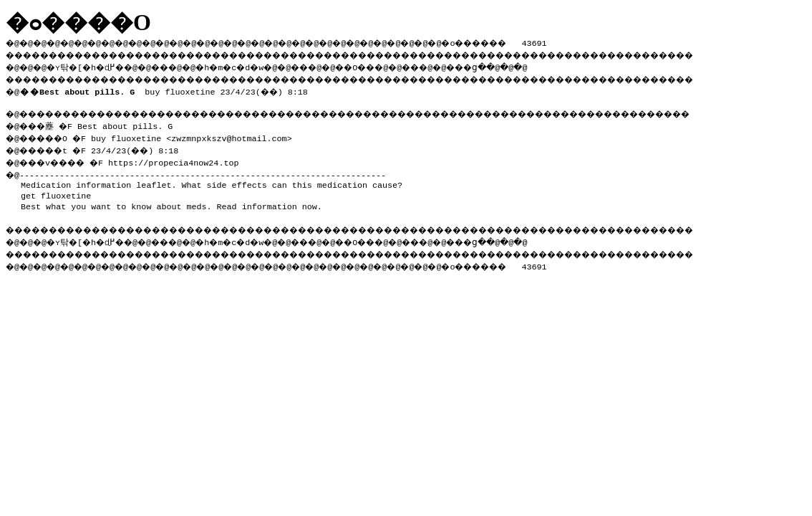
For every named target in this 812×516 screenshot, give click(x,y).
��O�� (394, 65)
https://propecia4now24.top (186, 158)
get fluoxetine (56, 191)
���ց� (520, 65)
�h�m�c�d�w (254, 65)
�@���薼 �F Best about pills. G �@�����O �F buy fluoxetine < (93, 129)
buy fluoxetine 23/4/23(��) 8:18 (166, 89)
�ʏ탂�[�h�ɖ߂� (93, 65)
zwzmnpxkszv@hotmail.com (239, 135)
